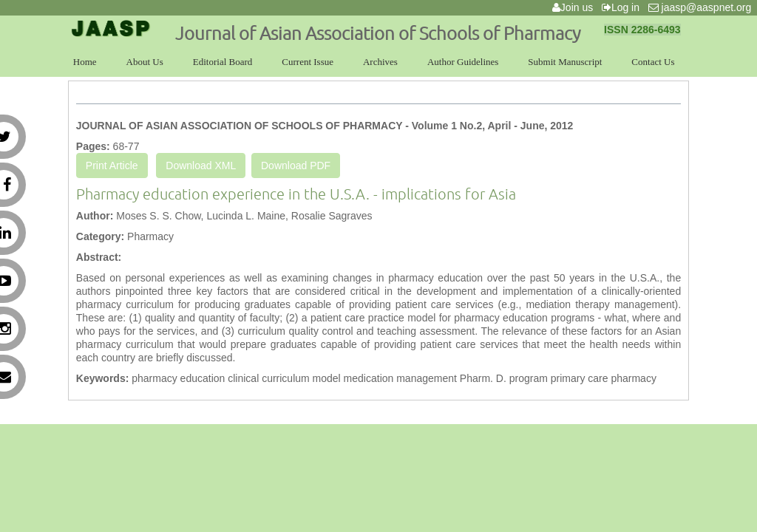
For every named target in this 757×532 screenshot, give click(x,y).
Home (85, 62)
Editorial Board (223, 62)
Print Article (112, 166)
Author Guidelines (463, 62)
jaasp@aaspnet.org (703, 7)
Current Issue (308, 62)
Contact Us (653, 62)
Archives (380, 62)
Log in (624, 7)
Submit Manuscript (565, 62)
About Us (145, 62)
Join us (576, 7)
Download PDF (296, 166)
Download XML (201, 166)
